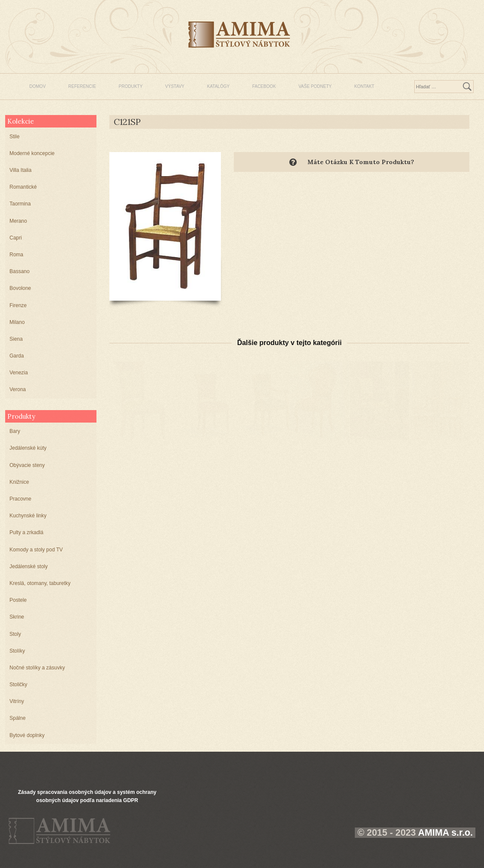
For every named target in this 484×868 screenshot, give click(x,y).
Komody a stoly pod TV (36, 550)
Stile (14, 137)
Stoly (15, 634)
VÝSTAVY (175, 86)
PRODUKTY (131, 86)
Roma (16, 255)
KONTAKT (364, 86)
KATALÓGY (218, 86)
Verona (18, 389)
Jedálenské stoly (29, 566)
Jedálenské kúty (28, 448)
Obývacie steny (27, 465)
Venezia (19, 373)
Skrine (17, 617)
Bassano (20, 271)
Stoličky (18, 684)
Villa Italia (20, 170)
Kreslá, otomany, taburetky (40, 583)
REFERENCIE (82, 86)
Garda (17, 356)
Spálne (17, 718)
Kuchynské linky (28, 516)
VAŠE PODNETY (315, 86)
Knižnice (19, 482)
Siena (16, 339)
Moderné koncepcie (32, 153)
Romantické (23, 187)
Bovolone (20, 288)
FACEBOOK (264, 86)
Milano (17, 322)
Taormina (20, 204)
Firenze (18, 305)
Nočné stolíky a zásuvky (37, 668)
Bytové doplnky (27, 735)
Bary (15, 431)
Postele (18, 600)
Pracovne (20, 499)
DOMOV (37, 86)
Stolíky (17, 651)
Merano (18, 221)
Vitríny (17, 701)
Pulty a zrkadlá (26, 532)
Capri (16, 238)
